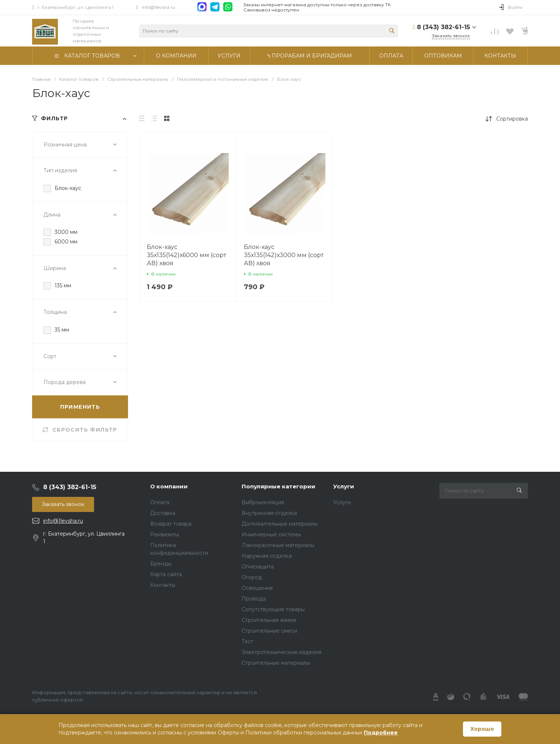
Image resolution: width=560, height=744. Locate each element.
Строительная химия (269, 620)
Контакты (163, 585)
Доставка (163, 513)
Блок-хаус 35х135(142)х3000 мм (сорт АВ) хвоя (284, 255)
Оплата (160, 502)
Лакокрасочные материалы (278, 545)
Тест (248, 641)
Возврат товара (171, 524)
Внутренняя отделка (269, 513)
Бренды (161, 564)
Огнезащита (258, 567)
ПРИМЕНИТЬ (80, 407)
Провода (254, 599)
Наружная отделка (267, 556)
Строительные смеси (269, 631)
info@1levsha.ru (158, 7)
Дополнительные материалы (280, 524)
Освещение (257, 588)
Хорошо (482, 729)
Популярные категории (279, 486)
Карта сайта (166, 574)
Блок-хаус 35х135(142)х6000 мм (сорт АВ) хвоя (186, 255)
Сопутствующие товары (273, 609)
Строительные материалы (276, 663)
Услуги (344, 486)
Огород (252, 577)
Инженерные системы (271, 534)
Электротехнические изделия (281, 652)
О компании (169, 486)
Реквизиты (165, 534)
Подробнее (381, 733)
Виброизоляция (263, 502)
